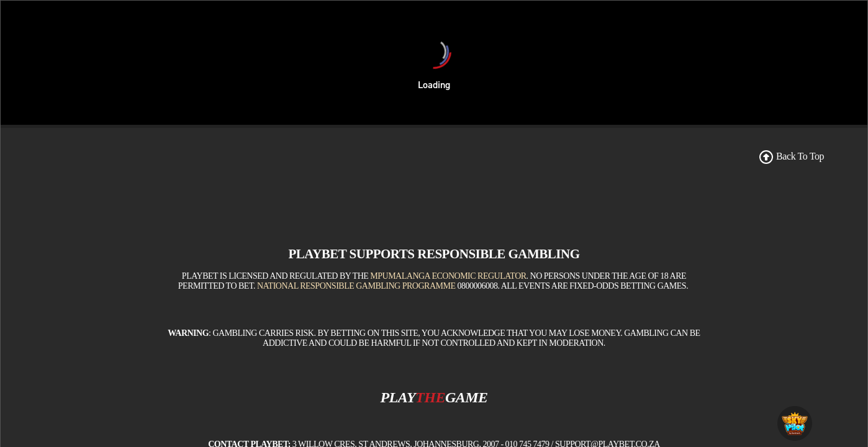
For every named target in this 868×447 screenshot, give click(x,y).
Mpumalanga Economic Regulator (448, 276)
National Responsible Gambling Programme (356, 286)
